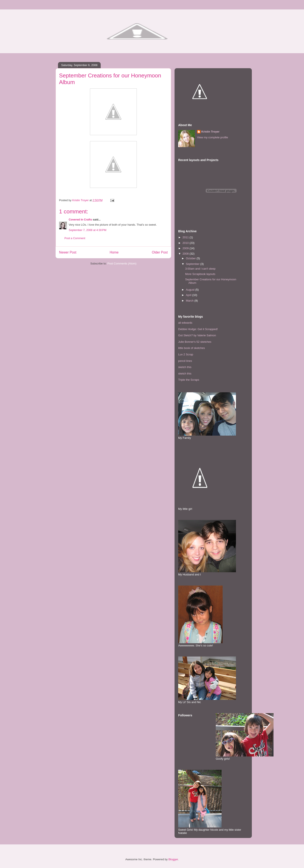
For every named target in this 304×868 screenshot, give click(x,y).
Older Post (160, 252)
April (189, 295)
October (191, 258)
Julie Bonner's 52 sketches (195, 342)
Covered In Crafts (80, 220)
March (190, 301)
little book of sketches (192, 348)
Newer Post (68, 252)
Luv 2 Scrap (186, 354)
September (193, 264)
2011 (186, 237)
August (191, 290)
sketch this (185, 367)
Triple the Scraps (189, 380)
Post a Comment (75, 238)
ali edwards (185, 323)
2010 (186, 243)
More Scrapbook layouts (200, 274)
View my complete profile (213, 137)
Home (114, 252)
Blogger (173, 859)
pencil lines (185, 361)
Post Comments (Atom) (122, 263)
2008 (186, 254)
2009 (186, 248)
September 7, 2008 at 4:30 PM (87, 230)
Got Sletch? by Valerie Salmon (197, 335)
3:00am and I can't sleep (200, 269)
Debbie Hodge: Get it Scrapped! (198, 329)
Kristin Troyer (211, 132)
